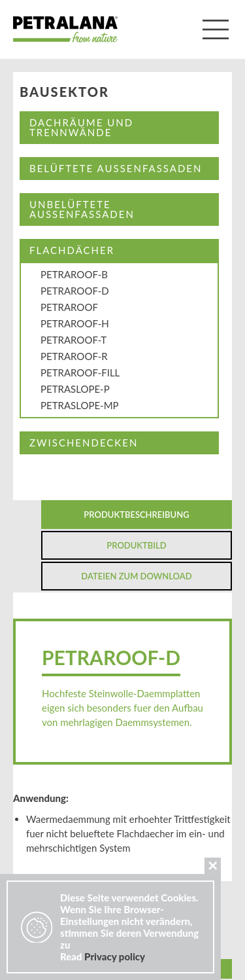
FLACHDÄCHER (72, 250)
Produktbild (136, 545)
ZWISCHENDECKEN (84, 443)
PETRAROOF (69, 307)
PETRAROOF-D (75, 291)
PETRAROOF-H (75, 323)
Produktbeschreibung (136, 515)
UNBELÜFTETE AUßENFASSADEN (82, 209)
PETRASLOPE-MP (80, 405)
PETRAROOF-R (74, 356)
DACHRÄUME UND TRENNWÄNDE (81, 127)
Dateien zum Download (136, 576)
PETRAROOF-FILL (80, 372)
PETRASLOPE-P (75, 389)
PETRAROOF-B (74, 274)
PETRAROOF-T (73, 340)
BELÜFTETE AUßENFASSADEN (116, 168)
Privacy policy (115, 956)
